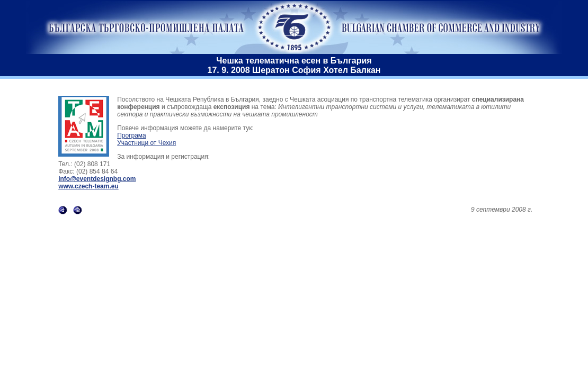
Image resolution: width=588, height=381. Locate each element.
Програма (132, 135)
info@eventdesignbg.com (97, 179)
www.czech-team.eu (88, 186)
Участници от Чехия (146, 143)
